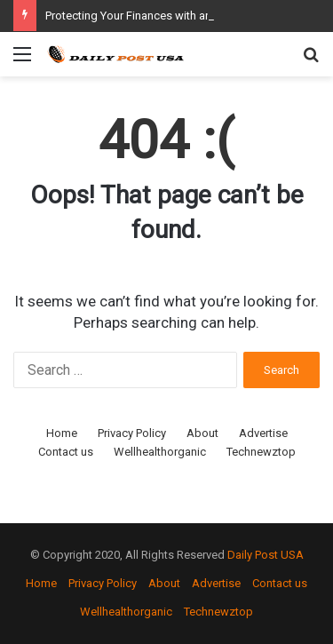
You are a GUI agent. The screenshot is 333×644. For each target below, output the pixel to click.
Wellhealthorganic (160, 452)
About (202, 433)
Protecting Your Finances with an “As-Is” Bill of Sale (175, 16)
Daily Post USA (266, 555)
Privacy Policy (132, 433)
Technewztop (261, 452)
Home (62, 433)
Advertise (263, 433)
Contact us (66, 452)
